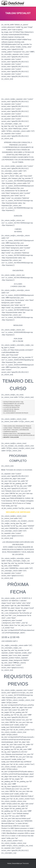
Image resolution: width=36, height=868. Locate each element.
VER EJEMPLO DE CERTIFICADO (18, 512)
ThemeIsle (26, 863)
